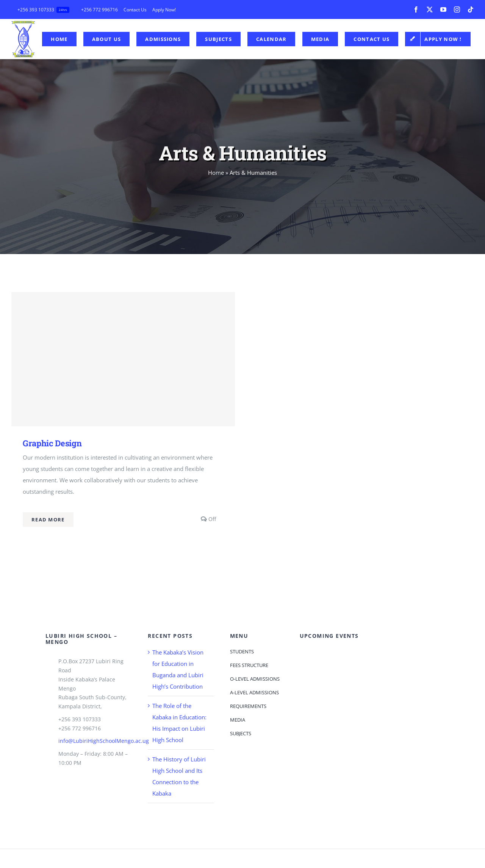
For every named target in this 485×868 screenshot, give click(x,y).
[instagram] (457, 9)
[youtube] (443, 9)
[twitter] (430, 9)
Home (216, 173)
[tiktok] (471, 9)
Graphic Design (52, 443)
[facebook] (416, 9)
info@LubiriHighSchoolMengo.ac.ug (104, 741)
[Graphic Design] (123, 359)
